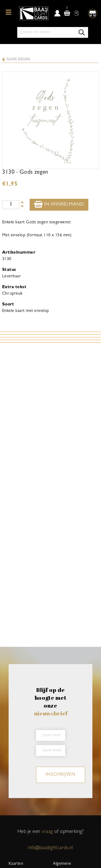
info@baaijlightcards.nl (50, 848)
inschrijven (60, 775)
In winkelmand (59, 204)
